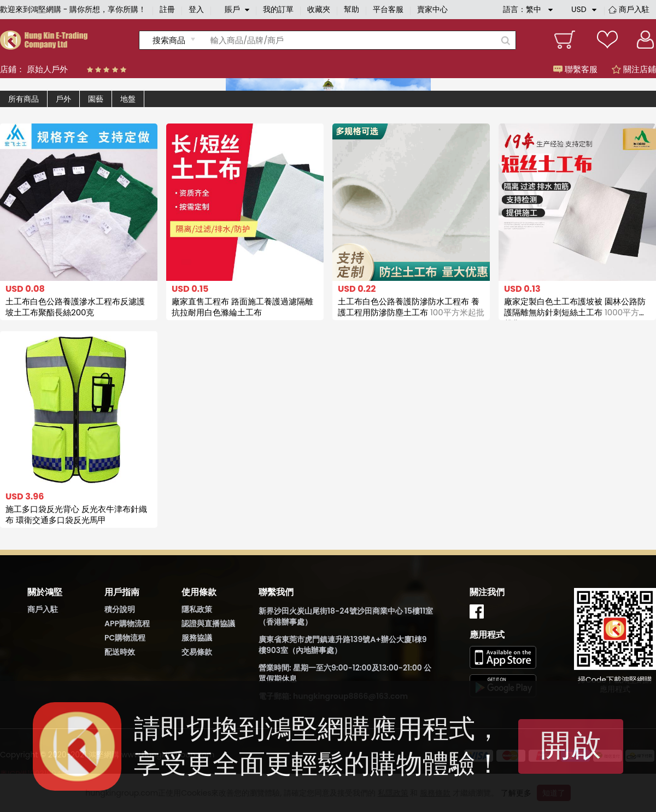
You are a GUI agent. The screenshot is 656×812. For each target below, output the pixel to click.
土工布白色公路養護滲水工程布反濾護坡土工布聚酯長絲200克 (75, 307)
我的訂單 (278, 9)
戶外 (63, 99)
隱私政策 (197, 609)
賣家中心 (432, 9)
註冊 (167, 9)
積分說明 (120, 609)
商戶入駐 (634, 9)
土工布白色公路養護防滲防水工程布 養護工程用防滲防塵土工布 (411, 307)
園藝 (96, 99)
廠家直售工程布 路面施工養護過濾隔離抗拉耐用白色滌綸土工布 (242, 307)
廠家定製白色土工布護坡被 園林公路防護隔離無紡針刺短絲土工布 (576, 312)
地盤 (128, 99)
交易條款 (197, 652)
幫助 (352, 9)
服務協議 (197, 638)
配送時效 (120, 652)
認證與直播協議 (208, 623)
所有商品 (24, 99)
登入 (196, 9)
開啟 (571, 745)
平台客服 (388, 9)
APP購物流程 (127, 623)
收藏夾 (319, 9)
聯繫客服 (575, 69)
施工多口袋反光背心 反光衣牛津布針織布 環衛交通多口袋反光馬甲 (76, 514)
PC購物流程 (125, 638)
